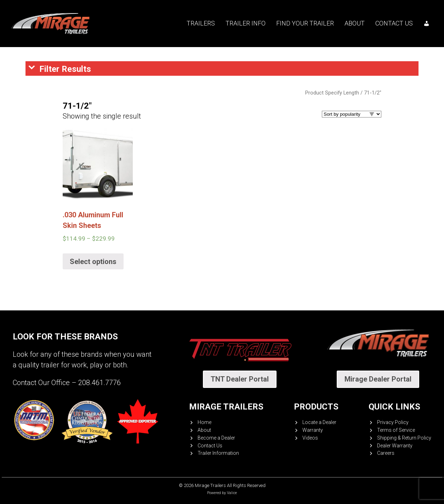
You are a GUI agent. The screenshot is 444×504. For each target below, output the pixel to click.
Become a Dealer (216, 438)
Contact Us (394, 23)
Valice (232, 493)
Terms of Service (396, 430)
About (355, 23)
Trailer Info (246, 23)
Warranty (313, 430)
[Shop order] (352, 114)
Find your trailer (305, 23)
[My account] (427, 23)
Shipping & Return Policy (404, 438)
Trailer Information (218, 453)
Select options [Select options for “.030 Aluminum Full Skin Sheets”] (93, 262)
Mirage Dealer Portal (378, 379)
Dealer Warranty (395, 446)
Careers (386, 453)
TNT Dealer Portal (240, 379)
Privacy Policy (393, 422)
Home (204, 422)
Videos (310, 438)
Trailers (201, 23)
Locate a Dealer (319, 422)
